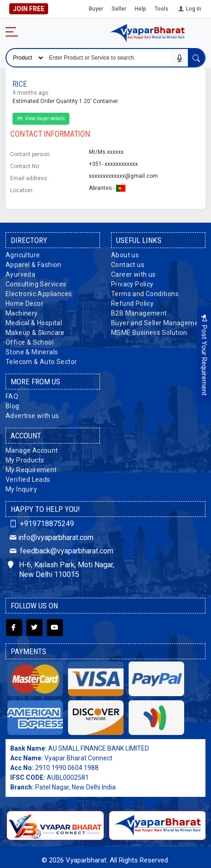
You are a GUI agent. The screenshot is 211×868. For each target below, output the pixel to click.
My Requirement (31, 470)
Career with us (133, 274)
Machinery (22, 313)
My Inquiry (21, 489)
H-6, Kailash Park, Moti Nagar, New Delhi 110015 (61, 570)
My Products (25, 460)
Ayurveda (20, 274)
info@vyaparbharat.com (51, 537)
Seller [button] (119, 9)
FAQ (12, 396)
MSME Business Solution (149, 333)
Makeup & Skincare (35, 333)
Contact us (128, 265)
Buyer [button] (96, 9)
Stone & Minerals (32, 352)
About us (125, 255)
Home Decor (25, 303)
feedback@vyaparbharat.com (61, 551)
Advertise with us (32, 416)
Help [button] (140, 9)
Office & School (30, 342)
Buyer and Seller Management (158, 323)
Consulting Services (36, 284)
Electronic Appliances (39, 294)
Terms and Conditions (145, 294)
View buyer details (41, 118)
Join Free (31, 9)
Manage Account (32, 450)
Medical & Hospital (34, 323)
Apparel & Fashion (34, 265)
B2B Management (139, 313)
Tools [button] (161, 9)
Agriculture (23, 255)
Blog (12, 406)
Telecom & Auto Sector (41, 362)
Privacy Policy (132, 284)
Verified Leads (28, 480)
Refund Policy (132, 303)
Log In (189, 9)
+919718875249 (41, 524)
